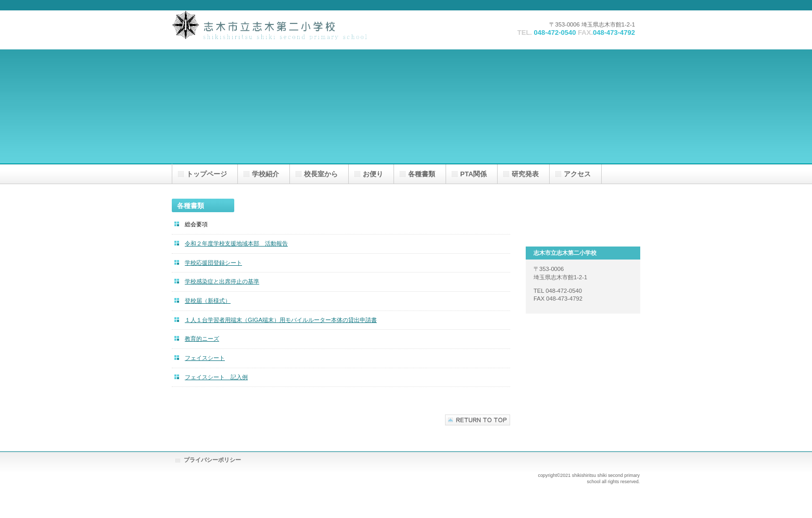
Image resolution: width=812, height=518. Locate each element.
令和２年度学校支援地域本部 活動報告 (236, 243)
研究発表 (525, 174)
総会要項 (196, 224)
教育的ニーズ (202, 339)
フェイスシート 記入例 (216, 377)
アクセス (577, 174)
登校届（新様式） (208, 301)
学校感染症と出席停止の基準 (222, 281)
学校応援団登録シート (213, 263)
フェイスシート (205, 358)
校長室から (321, 174)
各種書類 (422, 174)
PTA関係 (473, 174)
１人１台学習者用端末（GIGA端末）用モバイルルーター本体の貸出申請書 (281, 320)
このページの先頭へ (478, 420)
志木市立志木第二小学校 (276, 30)
